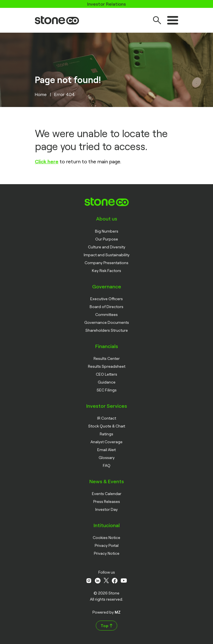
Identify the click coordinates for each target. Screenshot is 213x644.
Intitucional (107, 525)
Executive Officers (107, 299)
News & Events (107, 481)
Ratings (107, 434)
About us (107, 219)
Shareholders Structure (107, 330)
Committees (107, 314)
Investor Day (107, 509)
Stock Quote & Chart (107, 426)
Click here (47, 161)
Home (41, 94)
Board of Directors (107, 307)
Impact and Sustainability (107, 255)
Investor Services (107, 406)
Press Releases (107, 501)
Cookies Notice (107, 537)
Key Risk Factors (107, 270)
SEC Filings (107, 390)
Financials (107, 346)
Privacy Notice (107, 553)
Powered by (107, 612)
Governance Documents (107, 322)
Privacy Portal (107, 545)
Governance (107, 286)
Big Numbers (107, 231)
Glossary (107, 457)
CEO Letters (107, 374)
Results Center (107, 358)
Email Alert (107, 450)
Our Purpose (107, 239)
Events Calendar (107, 493)
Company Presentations (107, 263)
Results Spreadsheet (107, 366)
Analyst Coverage (107, 442)
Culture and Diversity (107, 247)
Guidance (107, 382)
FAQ (107, 465)
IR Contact (107, 418)
